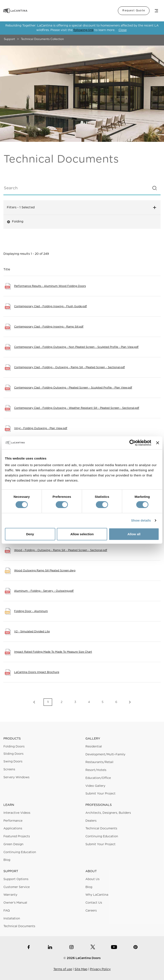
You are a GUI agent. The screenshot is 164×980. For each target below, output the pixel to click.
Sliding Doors (13, 754)
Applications (13, 829)
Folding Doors (14, 747)
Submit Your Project (100, 794)
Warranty (10, 895)
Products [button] (12, 739)
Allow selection (82, 534)
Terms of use (63, 969)
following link (83, 30)
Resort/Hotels (96, 770)
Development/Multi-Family (105, 755)
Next (130, 702)
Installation (12, 919)
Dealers (91, 821)
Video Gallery (95, 786)
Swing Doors (13, 762)
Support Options (16, 879)
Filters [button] (82, 208)
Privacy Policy (100, 969)
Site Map (81, 969)
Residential (94, 747)
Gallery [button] (93, 739)
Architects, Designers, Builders (108, 813)
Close (123, 30)
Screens (9, 769)
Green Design (13, 844)
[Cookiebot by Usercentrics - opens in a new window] (133, 443)
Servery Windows (16, 777)
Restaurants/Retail (99, 762)
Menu (156, 11)
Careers (91, 911)
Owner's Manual (15, 903)
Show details (141, 520)
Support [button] (11, 871)
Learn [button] (9, 805)
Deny (30, 534)
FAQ (7, 911)
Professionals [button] (99, 805)
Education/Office (98, 778)
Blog (7, 860)
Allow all (134, 534)
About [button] (91, 871)
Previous (34, 702)
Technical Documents (101, 829)
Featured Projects (17, 836)
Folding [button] (15, 222)
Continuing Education (20, 852)
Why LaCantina (97, 895)
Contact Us (94, 903)
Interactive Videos (17, 813)
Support (9, 39)
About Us (92, 879)
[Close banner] (158, 443)
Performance (13, 821)
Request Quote (134, 10)
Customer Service (17, 887)
